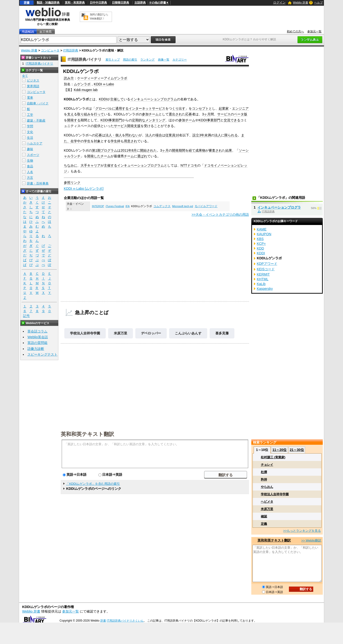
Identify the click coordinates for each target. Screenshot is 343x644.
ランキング (147, 60)
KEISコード (266, 269)
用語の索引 (130, 60)
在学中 (76, 141)
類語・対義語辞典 (48, 3)
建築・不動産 (36, 120)
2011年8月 (129, 150)
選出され (175, 114)
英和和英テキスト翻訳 (87, 434)
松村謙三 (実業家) (273, 457)
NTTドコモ (189, 165)
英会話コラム (37, 331)
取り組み (84, 114)
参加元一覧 (314, 31)
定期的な (139, 120)
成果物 (200, 150)
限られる (231, 135)
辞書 (27, 3)
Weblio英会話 (38, 337)
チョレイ (267, 465)
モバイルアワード (206, 206)
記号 (26, 316)
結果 (229, 150)
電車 (30, 98)
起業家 (224, 108)
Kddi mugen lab (86, 90)
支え (71, 114)
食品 (30, 166)
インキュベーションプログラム (154, 99)
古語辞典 (140, 3)
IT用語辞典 (71, 50)
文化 (30, 132)
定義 (264, 524)
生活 (30, 138)
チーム (106, 156)
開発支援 (134, 126)
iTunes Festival (115, 206)
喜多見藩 (222, 333)
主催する (111, 165)
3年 (202, 135)
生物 (30, 161)
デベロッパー (151, 333)
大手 (84, 165)
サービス (224, 114)
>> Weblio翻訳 (311, 540)
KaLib (261, 284)
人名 (30, 172)
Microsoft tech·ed (183, 206)
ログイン (279, 3)
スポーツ (33, 155)
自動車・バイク (38, 103)
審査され (215, 150)
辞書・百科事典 (38, 183)
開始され (147, 150)
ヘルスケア (35, 143)
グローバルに (105, 108)
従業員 (170, 135)
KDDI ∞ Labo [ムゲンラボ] (84, 189)
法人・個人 (114, 135)
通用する (122, 108)
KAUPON (264, 234)
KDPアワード (267, 264)
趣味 (30, 149)
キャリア (94, 165)
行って (99, 114)
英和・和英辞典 (75, 3)
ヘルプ (318, 3)
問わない (132, 135)
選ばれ (142, 156)
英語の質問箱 (37, 343)
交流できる (232, 120)
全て (25, 76)
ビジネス (33, 80)
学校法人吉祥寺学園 (85, 333)
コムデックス (162, 206)
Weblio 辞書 (301, 3)
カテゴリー (180, 60)
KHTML (263, 279)
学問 (30, 126)
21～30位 (297, 450)
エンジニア (240, 108)
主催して (117, 99)
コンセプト (200, 108)
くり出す (179, 108)
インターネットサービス (147, 108)
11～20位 (280, 450)
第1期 (96, 150)
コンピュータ (50, 50)
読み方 (69, 78)
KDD (260, 248)
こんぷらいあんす (188, 333)
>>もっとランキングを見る (302, 531)
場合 (159, 135)
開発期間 (179, 150)
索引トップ (113, 60)
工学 (30, 115)
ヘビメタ (267, 502)
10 (177, 135)
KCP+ (261, 244)
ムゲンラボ (82, 84)
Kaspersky (265, 289)
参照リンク (72, 183)
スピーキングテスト (42, 354)
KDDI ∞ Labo (104, 84)
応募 (189, 114)
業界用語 (33, 86)
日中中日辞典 (98, 3)
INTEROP (98, 206)
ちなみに (71, 165)
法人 (149, 135)
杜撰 (264, 472)
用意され (131, 141)
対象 (97, 141)
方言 (30, 178)
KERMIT (263, 274)
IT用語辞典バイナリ (85, 59)
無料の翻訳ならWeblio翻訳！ (99, 17)
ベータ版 (241, 114)
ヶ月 (207, 114)
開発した (94, 156)
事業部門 (115, 120)
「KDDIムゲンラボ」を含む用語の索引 (93, 484)
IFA (128, 206)
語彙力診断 (36, 349)
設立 (196, 135)
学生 (87, 141)
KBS (260, 239)
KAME (262, 229)
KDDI (103, 99)
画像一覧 (164, 60)
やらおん (267, 487)
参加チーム (150, 114)
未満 (208, 135)
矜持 (264, 479)
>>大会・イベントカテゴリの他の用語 (220, 215)
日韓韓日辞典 (121, 3)
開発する (74, 120)
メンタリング (155, 120)
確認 (264, 516)
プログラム (109, 150)
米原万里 (121, 333)
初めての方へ (295, 31)
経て (192, 150)
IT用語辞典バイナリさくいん (125, 621)
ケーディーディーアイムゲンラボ (102, 78)
